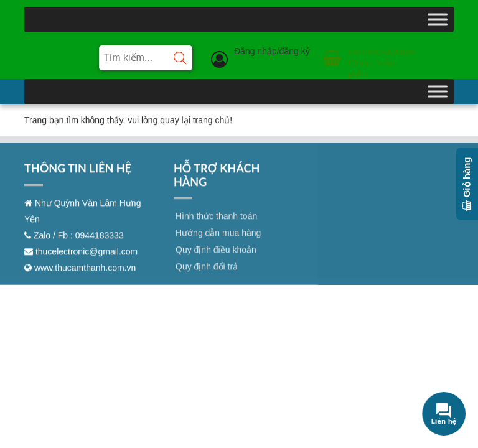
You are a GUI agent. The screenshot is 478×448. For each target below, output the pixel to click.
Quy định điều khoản (216, 257)
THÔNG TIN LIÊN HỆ (78, 175)
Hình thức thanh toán (216, 223)
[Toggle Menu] (438, 19)
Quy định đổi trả (207, 274)
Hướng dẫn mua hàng (218, 240)
